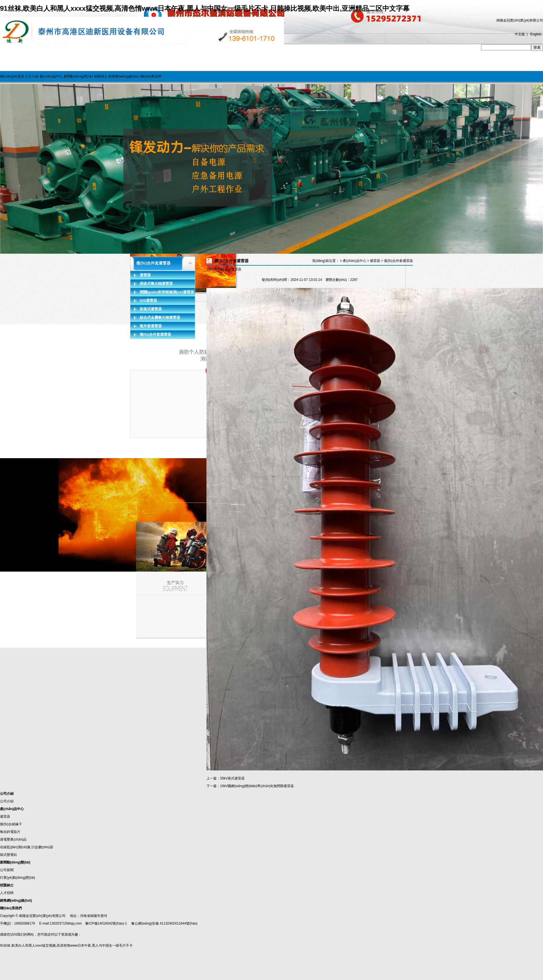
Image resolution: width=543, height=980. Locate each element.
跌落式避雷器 (151, 309)
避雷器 (145, 275)
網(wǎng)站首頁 (12, 76)
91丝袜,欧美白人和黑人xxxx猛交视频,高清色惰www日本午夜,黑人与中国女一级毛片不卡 (66, 945)
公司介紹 (32, 76)
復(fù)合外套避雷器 (156, 334)
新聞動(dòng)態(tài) (78, 76)
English (536, 34)
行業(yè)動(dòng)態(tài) (18, 878)
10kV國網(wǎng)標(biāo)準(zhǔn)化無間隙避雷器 (257, 786)
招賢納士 (101, 76)
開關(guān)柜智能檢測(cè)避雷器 (167, 292)
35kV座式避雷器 (232, 778)
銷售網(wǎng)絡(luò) (124, 76)
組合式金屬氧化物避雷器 (160, 317)
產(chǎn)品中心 (51, 76)
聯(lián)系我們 (151, 76)
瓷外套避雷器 (151, 326)
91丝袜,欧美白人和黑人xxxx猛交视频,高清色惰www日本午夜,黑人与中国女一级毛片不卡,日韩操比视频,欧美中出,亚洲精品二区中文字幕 (205, 8)
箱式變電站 (8, 855)
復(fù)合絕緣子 (11, 824)
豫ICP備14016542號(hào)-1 (106, 923)
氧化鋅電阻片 (10, 832)
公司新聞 (7, 870)
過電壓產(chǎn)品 (13, 839)
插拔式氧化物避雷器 (156, 284)
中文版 (520, 34)
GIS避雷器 (148, 301)
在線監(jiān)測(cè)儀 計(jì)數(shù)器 (27, 847)
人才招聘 (7, 893)
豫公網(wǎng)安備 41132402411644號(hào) (164, 923)
